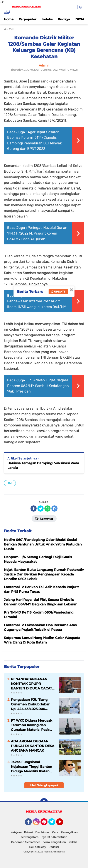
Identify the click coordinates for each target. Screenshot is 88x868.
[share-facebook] (34, 509)
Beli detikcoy (38, 847)
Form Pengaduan (54, 842)
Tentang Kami (30, 837)
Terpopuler (28, 19)
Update (58, 292)
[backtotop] (44, 802)
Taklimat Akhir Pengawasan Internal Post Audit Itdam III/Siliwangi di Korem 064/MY (37, 301)
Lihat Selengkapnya (44, 785)
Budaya (64, 19)
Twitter (54, 824)
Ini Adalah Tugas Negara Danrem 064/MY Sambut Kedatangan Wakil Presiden (38, 386)
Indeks (47, 19)
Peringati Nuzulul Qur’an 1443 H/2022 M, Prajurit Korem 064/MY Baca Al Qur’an (37, 233)
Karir (55, 832)
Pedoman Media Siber (25, 842)
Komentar (44, 518)
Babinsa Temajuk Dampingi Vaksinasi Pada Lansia (43, 465)
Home (9, 19)
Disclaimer (42, 832)
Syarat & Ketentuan (54, 837)
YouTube (63, 824)
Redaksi (54, 847)
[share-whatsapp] (47, 509)
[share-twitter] (41, 509)
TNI (10, 483)
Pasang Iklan (69, 832)
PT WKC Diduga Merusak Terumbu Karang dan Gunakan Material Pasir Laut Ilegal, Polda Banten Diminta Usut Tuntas (32, 725)
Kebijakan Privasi (22, 832)
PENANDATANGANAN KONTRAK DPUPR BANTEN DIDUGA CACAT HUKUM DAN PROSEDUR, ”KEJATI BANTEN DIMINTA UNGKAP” (33, 684)
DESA (80, 19)
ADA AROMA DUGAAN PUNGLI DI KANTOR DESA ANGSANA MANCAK (33, 746)
